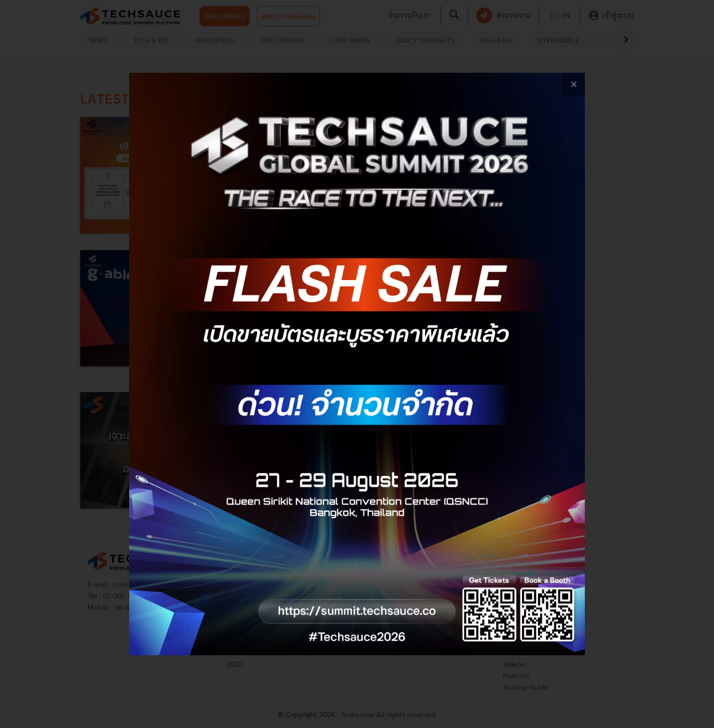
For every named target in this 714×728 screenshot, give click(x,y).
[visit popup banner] (357, 364)
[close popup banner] (574, 84)
